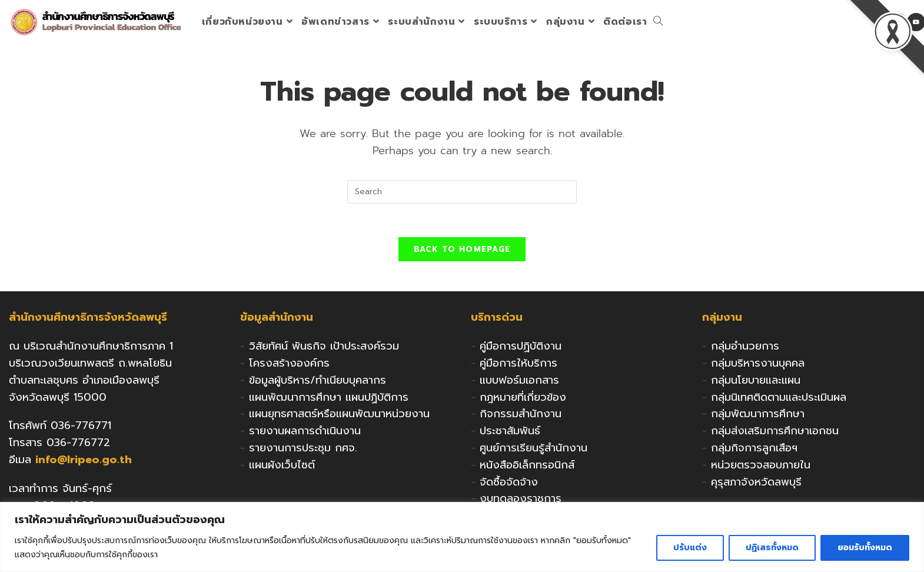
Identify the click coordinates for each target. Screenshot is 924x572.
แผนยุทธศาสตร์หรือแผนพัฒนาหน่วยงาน (339, 416)
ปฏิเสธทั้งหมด (772, 548)
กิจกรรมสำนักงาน (521, 416)
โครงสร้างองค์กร (289, 365)
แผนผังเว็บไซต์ (282, 467)
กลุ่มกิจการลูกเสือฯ (754, 450)
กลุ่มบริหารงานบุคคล (758, 365)
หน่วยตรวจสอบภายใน (761, 467)
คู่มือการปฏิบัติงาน (521, 348)
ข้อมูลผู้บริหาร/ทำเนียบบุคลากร (318, 382)
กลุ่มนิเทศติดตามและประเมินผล (779, 399)
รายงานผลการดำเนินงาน (305, 433)
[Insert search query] (462, 192)
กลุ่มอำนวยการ (745, 348)
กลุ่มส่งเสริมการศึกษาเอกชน (775, 433)
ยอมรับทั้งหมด (865, 548)
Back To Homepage (462, 252)
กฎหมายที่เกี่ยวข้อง (523, 399)
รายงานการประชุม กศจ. (303, 450)
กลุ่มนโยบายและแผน (756, 382)
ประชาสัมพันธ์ (510, 433)
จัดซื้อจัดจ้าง (509, 484)
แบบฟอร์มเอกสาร (519, 382)
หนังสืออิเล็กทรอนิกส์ (527, 467)
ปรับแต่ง (690, 548)
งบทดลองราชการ (521, 501)
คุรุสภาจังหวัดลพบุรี (756, 484)
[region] (462, 537)
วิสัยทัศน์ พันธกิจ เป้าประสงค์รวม (324, 348)
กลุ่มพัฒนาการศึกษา (758, 416)
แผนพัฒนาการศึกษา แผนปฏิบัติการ (329, 399)
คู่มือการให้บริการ (518, 365)
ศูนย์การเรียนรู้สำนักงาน (534, 450)
